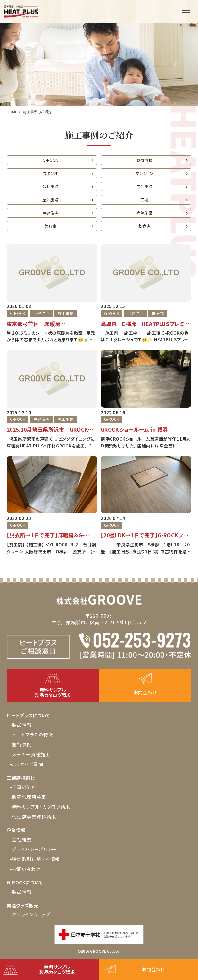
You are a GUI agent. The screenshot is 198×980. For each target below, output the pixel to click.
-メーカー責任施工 (30, 754)
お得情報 (144, 160)
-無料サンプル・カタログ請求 (40, 807)
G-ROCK (50, 160)
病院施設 (144, 213)
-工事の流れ (23, 787)
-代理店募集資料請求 (33, 817)
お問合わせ (153, 969)
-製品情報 (21, 725)
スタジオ (50, 173)
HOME (12, 112)
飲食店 (144, 226)
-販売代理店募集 (28, 797)
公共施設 (50, 186)
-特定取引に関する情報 (35, 859)
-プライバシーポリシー (33, 849)
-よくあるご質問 (27, 764)
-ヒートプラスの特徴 (31, 735)
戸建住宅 (50, 213)
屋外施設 (50, 200)
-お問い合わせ (25, 869)
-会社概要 (21, 839)
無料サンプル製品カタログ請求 (57, 969)
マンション (145, 173)
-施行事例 (21, 744)
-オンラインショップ (30, 914)
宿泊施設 (144, 186)
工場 (144, 200)
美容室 (50, 226)
